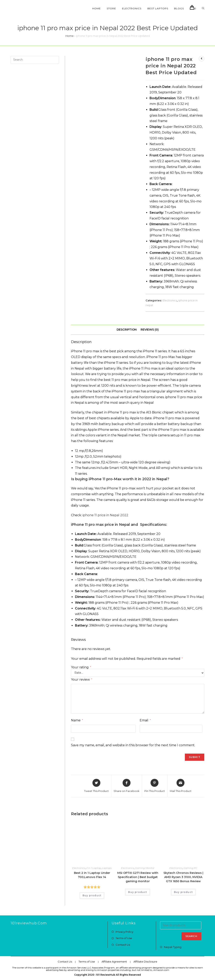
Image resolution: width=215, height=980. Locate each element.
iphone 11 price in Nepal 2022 (105, 515)
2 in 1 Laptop (94, 868)
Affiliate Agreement (114, 962)
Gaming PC (190, 868)
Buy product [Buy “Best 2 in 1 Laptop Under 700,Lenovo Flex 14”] (92, 895)
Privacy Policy (124, 932)
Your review (82, 680)
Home (70, 36)
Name (77, 720)
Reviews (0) (150, 330)
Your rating (81, 667)
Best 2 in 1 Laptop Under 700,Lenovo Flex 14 (92, 875)
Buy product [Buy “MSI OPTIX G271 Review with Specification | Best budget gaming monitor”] (138, 892)
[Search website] (203, 8)
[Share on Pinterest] (155, 786)
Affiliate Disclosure (145, 962)
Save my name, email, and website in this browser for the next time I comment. (133, 745)
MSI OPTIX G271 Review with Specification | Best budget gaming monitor (138, 877)
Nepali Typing (173, 947)
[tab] (127, 330)
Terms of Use (124, 938)
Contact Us (123, 945)
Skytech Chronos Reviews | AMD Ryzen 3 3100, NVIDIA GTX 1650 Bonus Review (183, 877)
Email (145, 720)
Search (191, 936)
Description (127, 330)
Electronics (170, 300)
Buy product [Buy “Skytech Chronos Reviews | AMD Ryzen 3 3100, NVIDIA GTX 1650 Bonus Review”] (183, 892)
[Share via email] (181, 786)
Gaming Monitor (145, 868)
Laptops (107, 868)
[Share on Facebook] (127, 786)
